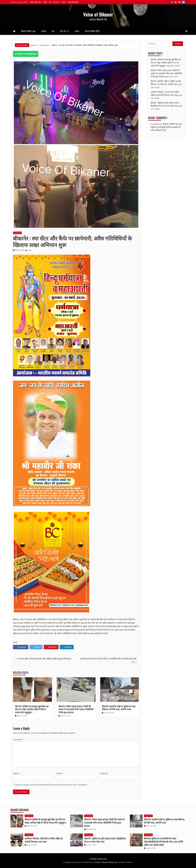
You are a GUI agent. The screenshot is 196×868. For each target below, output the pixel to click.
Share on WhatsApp (26, 54)
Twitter (183, 2)
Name (16, 773)
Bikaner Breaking (20, 810)
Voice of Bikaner (98, 14)
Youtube (176, 2)
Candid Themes (125, 862)
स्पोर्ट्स (45, 2)
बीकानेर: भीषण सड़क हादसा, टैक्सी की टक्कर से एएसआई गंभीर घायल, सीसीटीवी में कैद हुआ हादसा (76, 709)
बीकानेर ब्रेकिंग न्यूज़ (35, 2)
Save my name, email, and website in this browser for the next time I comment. (51, 785)
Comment (18, 739)
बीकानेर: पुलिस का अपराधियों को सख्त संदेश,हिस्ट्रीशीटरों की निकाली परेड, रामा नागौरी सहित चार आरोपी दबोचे (163, 842)
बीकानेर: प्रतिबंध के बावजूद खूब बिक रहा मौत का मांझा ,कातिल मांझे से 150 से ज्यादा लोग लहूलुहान (32, 709)
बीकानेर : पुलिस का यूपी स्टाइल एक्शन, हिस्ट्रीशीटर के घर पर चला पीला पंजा (105, 840)
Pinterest (51, 647)
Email (60, 773)
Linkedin (67, 647)
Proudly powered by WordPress (78, 862)
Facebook (172, 2)
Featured (17, 233)
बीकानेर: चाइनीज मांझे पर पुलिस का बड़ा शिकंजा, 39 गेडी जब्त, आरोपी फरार (119, 708)
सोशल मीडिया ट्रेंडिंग (73, 2)
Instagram (180, 2)
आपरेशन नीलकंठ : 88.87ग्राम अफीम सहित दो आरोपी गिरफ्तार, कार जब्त (44, 840)
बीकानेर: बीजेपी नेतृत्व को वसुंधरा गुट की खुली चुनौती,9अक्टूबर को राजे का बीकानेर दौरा (166, 127)
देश (50, 2)
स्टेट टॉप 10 (57, 2)
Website (104, 773)
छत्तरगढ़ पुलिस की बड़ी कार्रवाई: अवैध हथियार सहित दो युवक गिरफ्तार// (45, 659)
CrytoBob (155, 124)
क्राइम (64, 2)
